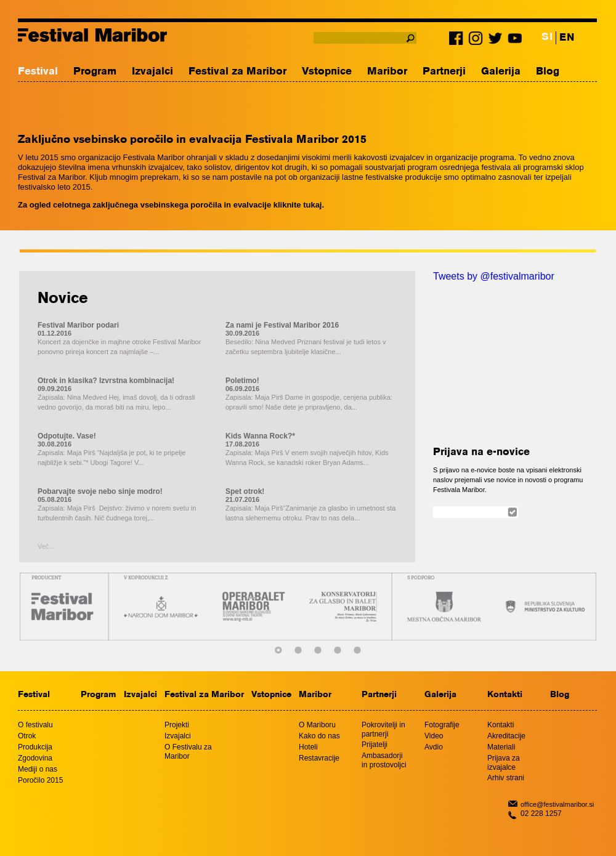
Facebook (458, 41)
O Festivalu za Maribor (188, 752)
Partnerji (444, 72)
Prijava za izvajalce (504, 763)
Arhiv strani (506, 778)
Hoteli (308, 747)
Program (95, 72)
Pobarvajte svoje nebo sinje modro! (100, 491)
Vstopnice (327, 72)
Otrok (27, 736)
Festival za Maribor (237, 72)
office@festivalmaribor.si (557, 804)
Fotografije (442, 725)
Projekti (177, 725)
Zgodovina (35, 758)
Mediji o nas (38, 769)
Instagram (477, 41)
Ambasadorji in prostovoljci (384, 760)
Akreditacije (506, 736)
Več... (46, 546)
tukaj (312, 205)
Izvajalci (152, 72)
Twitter (495, 41)
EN (567, 38)
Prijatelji (375, 745)
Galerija (501, 72)
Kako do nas (319, 736)
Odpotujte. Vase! (67, 436)
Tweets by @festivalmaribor (494, 276)
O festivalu (35, 725)
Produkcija (35, 747)
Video (434, 736)
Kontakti (505, 695)
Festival (38, 72)
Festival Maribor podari (78, 325)
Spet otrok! (245, 491)
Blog (548, 72)
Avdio (434, 747)
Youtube (514, 41)
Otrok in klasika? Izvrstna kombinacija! (106, 381)
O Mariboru (317, 725)
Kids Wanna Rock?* (260, 436)
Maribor (387, 72)
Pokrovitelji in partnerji (383, 729)
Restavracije (319, 758)
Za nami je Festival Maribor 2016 (282, 325)
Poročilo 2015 (40, 780)
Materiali (501, 747)
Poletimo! (242, 381)
